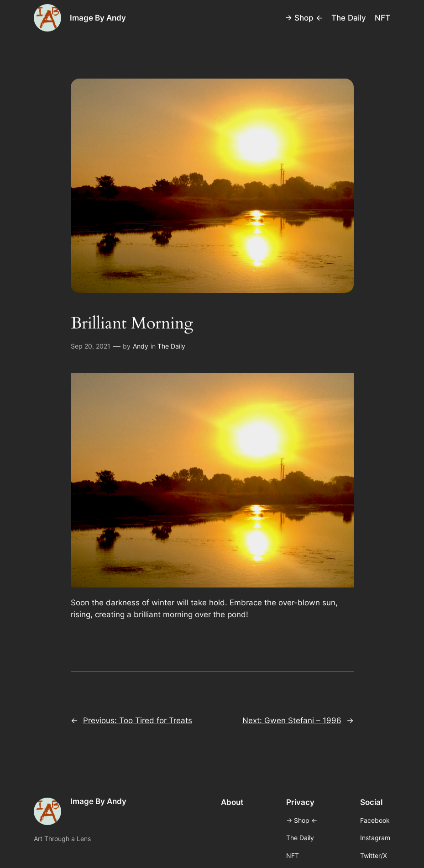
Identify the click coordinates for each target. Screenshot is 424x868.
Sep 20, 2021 (91, 346)
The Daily (171, 346)
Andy (141, 346)
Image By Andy (98, 18)
